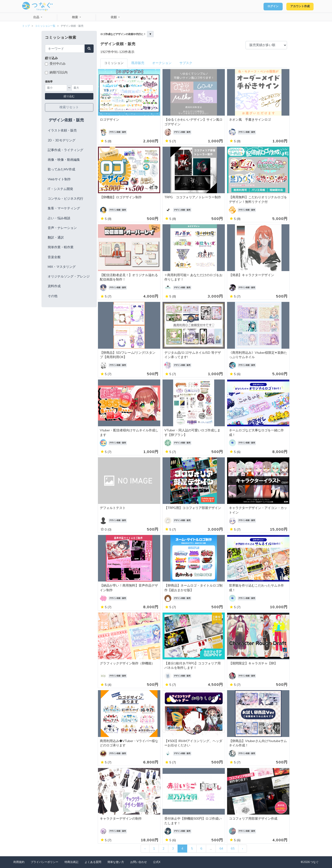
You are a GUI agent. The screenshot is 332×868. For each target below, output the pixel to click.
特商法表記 (71, 862)
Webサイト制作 (59, 179)
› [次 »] (243, 849)
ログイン (267, 6)
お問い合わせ (139, 862)
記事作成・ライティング (65, 150)
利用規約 (19, 862)
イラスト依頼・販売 (62, 130)
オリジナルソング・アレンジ (69, 276)
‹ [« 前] (145, 849)
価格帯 (49, 82)
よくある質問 (93, 862)
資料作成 (54, 286)
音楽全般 (54, 257)
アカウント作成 (298, 6)
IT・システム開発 (60, 189)
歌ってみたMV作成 (61, 169)
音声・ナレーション (62, 228)
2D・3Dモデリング (62, 140)
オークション (162, 63)
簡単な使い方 (116, 862)
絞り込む (69, 96)
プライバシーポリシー (44, 862)
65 (233, 849)
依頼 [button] (114, 17)
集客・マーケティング (64, 208)
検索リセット (69, 107)
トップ (26, 26)
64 (221, 849)
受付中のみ (58, 64)
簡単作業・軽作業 (61, 247)
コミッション (114, 63)
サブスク (186, 63)
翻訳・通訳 (56, 238)
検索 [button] (75, 17)
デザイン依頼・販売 (66, 120)
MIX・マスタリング (62, 267)
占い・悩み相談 (59, 218)
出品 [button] (37, 17)
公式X (157, 862)
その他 (53, 296)
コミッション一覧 (45, 26)
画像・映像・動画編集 (64, 160)
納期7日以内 (59, 72)
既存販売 (138, 63)
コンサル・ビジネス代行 (65, 199)
